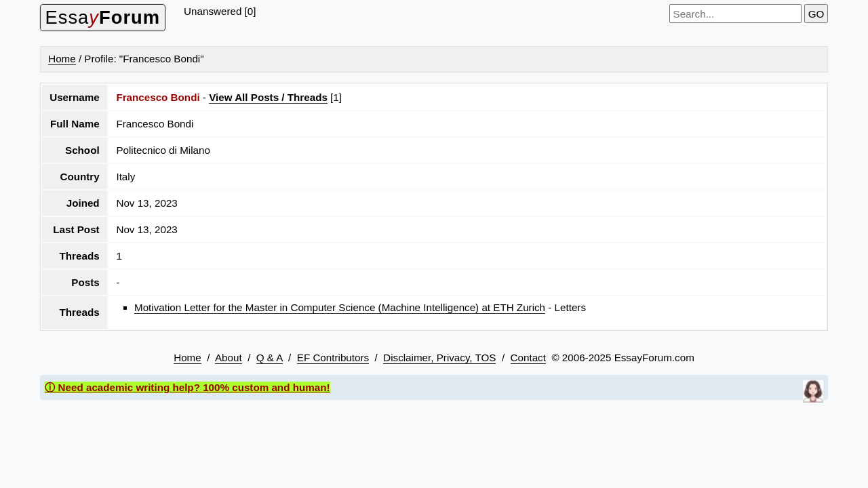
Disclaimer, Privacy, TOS (439, 358)
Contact (528, 358)
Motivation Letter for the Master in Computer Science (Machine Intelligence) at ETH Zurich (340, 307)
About (229, 358)
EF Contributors (333, 358)
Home (62, 59)
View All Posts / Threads (268, 97)
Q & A (270, 358)
